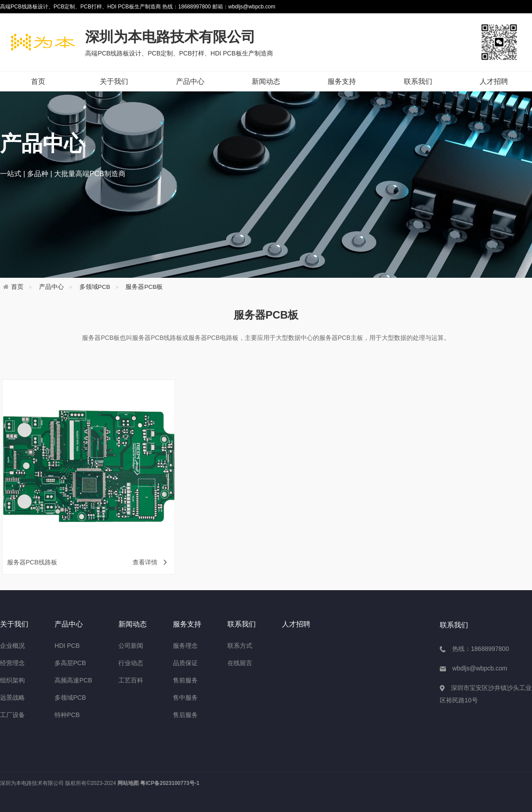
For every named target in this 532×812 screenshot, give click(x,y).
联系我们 (418, 81)
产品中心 (190, 81)
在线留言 (240, 663)
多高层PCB (70, 663)
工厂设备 (12, 715)
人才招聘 (494, 81)
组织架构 (12, 680)
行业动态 (131, 663)
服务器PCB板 (144, 287)
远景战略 (12, 698)
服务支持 (342, 81)
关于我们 (114, 81)
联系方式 (240, 646)
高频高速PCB (73, 680)
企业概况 (12, 646)
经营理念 (12, 663)
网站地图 (128, 783)
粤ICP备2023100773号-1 (170, 783)
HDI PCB (67, 646)
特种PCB (67, 715)
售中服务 (185, 698)
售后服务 (185, 715)
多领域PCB (95, 287)
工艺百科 (131, 680)
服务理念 (185, 646)
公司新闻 (131, 646)
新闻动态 (266, 81)
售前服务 (185, 680)
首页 (38, 81)
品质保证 (185, 663)
